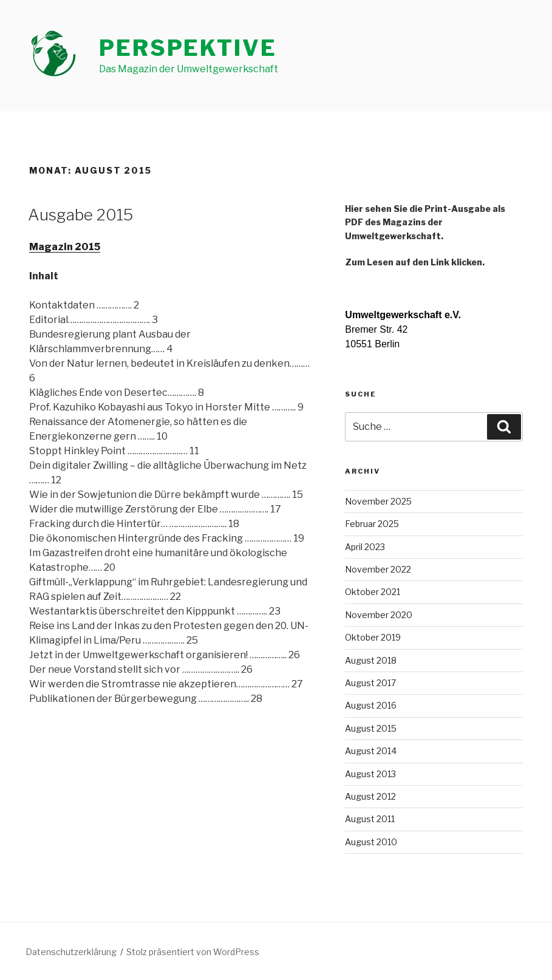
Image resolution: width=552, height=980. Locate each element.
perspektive (188, 48)
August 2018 (371, 660)
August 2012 (370, 796)
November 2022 (378, 569)
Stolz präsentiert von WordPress (193, 952)
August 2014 (371, 751)
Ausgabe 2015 (80, 215)
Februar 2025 (372, 524)
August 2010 (371, 842)
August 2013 (370, 774)
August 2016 (371, 705)
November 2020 (379, 615)
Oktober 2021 (373, 592)
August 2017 (370, 683)
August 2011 (370, 819)
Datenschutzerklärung (71, 952)
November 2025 (378, 501)
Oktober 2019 (373, 637)
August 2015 (371, 728)
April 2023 (365, 547)
